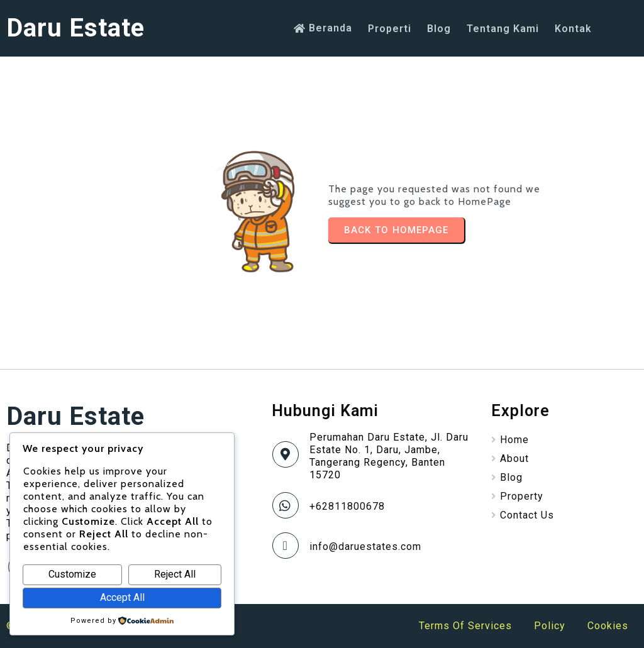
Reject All (175, 574)
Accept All (122, 597)
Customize (72, 574)
